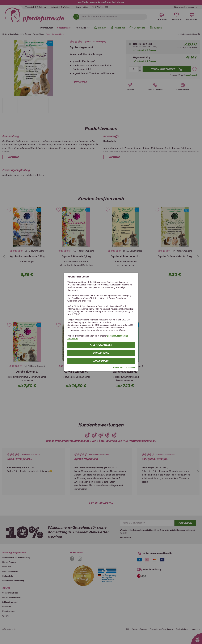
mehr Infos (101, 361)
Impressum (73, 338)
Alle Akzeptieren (101, 345)
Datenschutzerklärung (117, 336)
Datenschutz (118, 367)
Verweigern (101, 353)
